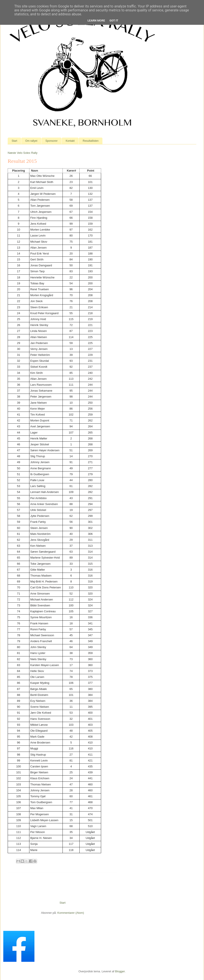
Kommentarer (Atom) (71, 913)
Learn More (96, 21)
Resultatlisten (91, 141)
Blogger (120, 971)
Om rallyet (31, 141)
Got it (114, 21)
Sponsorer (51, 141)
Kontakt (70, 141)
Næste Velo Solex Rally (23, 153)
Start (14, 141)
